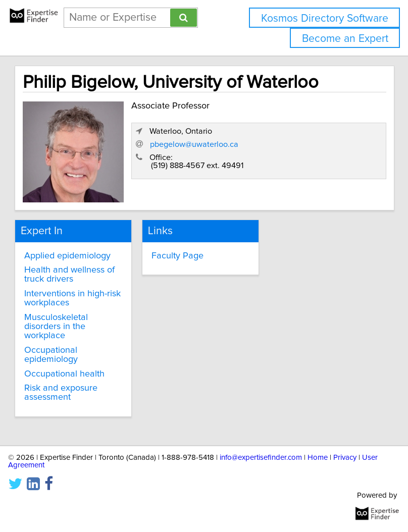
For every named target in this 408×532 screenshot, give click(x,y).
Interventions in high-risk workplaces (72, 298)
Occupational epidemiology (51, 355)
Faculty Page (177, 256)
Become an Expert (345, 39)
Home (318, 458)
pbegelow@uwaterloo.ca (194, 144)
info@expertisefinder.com (261, 458)
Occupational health (64, 374)
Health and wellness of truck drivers (69, 275)
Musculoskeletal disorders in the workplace (56, 327)
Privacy (345, 458)
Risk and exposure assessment (61, 393)
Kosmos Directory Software (325, 18)
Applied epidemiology (67, 256)
